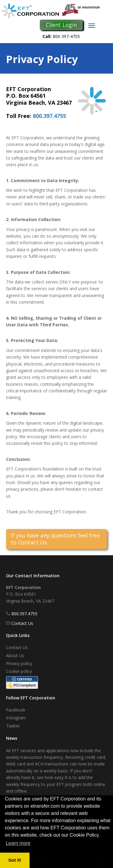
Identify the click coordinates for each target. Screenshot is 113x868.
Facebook (16, 710)
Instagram (16, 718)
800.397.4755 (49, 116)
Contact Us (22, 623)
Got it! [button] (15, 860)
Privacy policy (19, 663)
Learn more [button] (18, 843)
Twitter (13, 726)
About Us (15, 656)
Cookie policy (19, 671)
